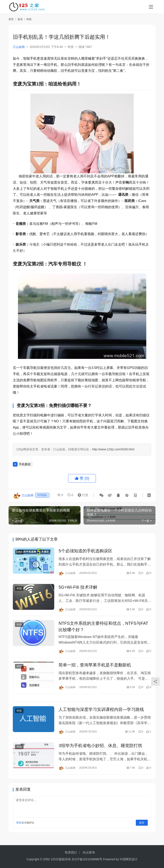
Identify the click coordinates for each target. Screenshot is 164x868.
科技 (71, 47)
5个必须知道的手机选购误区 (85, 551)
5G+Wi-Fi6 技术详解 (78, 588)
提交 (142, 827)
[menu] (151, 7)
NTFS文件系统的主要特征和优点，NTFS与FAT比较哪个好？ (103, 628)
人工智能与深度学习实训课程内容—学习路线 (101, 713)
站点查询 (89, 852)
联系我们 (71, 852)
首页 (11, 19)
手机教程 (25, 464)
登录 (19, 827)
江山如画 (19, 47)
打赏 (82, 495)
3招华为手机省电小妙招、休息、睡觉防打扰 (100, 749)
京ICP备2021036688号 (87, 859)
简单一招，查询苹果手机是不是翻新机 (95, 667)
